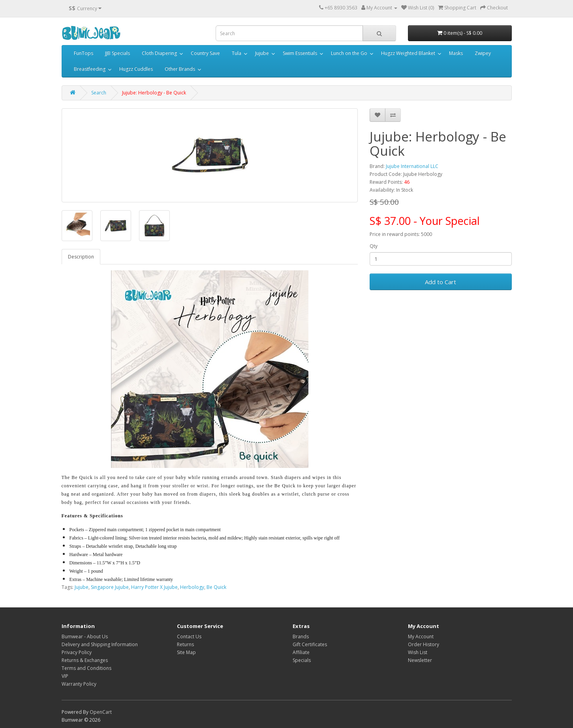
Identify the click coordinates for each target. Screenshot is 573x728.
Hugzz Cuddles (136, 69)
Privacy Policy (77, 652)
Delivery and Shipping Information (100, 644)
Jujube (262, 53)
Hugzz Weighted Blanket (408, 53)
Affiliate (301, 652)
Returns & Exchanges (85, 660)
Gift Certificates (310, 644)
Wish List (418, 652)
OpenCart (101, 712)
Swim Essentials (300, 53)
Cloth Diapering (159, 53)
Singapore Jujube (110, 587)
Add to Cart (441, 282)
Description (81, 257)
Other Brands (180, 69)
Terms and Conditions (86, 668)
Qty (374, 246)
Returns (185, 644)
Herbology (192, 587)
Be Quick (216, 587)
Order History (424, 644)
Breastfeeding (90, 69)
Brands (301, 637)
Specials (302, 660)
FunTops (84, 53)
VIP (65, 676)
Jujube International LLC (412, 166)
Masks (456, 53)
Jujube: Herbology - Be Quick (154, 93)
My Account (421, 637)
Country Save (205, 53)
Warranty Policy (79, 684)
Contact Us (189, 637)
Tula (237, 53)
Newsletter (420, 660)
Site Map (186, 652)
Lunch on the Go (349, 53)
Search (99, 93)
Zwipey (483, 53)
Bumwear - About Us (85, 637)
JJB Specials (117, 53)
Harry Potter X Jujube (154, 587)
